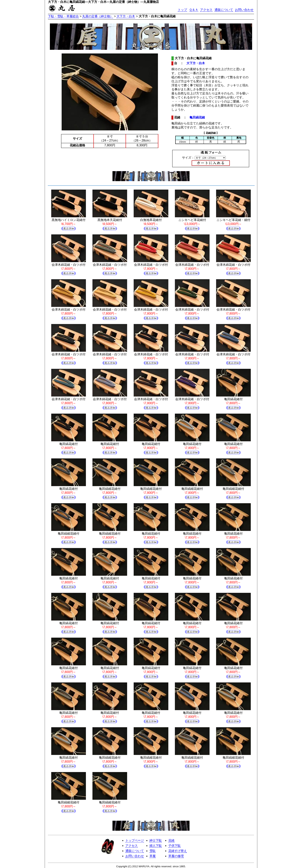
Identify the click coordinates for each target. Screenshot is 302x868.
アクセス (206, 10)
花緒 (171, 840)
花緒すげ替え (178, 851)
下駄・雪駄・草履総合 (63, 16)
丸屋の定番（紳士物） (98, 16)
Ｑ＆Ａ (194, 10)
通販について (224, 10)
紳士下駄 (156, 840)
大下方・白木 (126, 16)
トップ (182, 10)
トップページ (135, 840)
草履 (153, 856)
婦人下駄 (156, 846)
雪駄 (153, 851)
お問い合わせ (244, 10)
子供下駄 (174, 846)
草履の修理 (176, 856)
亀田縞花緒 (197, 117)
